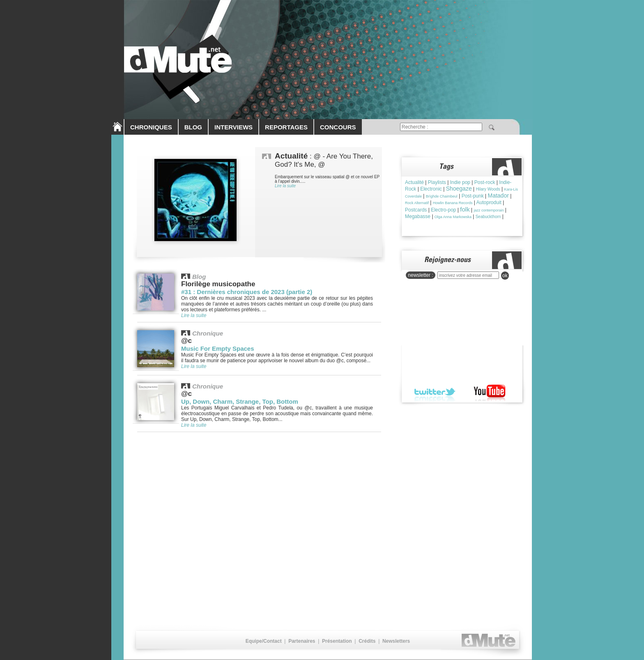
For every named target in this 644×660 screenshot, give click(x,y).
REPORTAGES (286, 127)
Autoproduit (489, 202)
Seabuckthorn (488, 217)
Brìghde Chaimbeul (442, 196)
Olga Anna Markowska (453, 217)
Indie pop (460, 182)
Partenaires (302, 641)
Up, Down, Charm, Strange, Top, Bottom (240, 401)
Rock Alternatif (417, 203)
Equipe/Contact (264, 641)
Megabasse (418, 216)
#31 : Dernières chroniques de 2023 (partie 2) (247, 292)
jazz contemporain (489, 210)
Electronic (431, 189)
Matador (498, 195)
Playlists (437, 182)
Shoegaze (459, 189)
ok (505, 276)
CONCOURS (338, 127)
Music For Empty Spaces (218, 348)
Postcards (416, 210)
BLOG (193, 127)
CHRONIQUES (151, 127)
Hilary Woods (488, 189)
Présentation (337, 641)
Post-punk (473, 196)
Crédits (367, 641)
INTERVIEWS (233, 127)
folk (465, 209)
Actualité (414, 182)
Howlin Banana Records (453, 203)
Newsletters (396, 641)
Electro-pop (443, 210)
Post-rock (485, 182)
